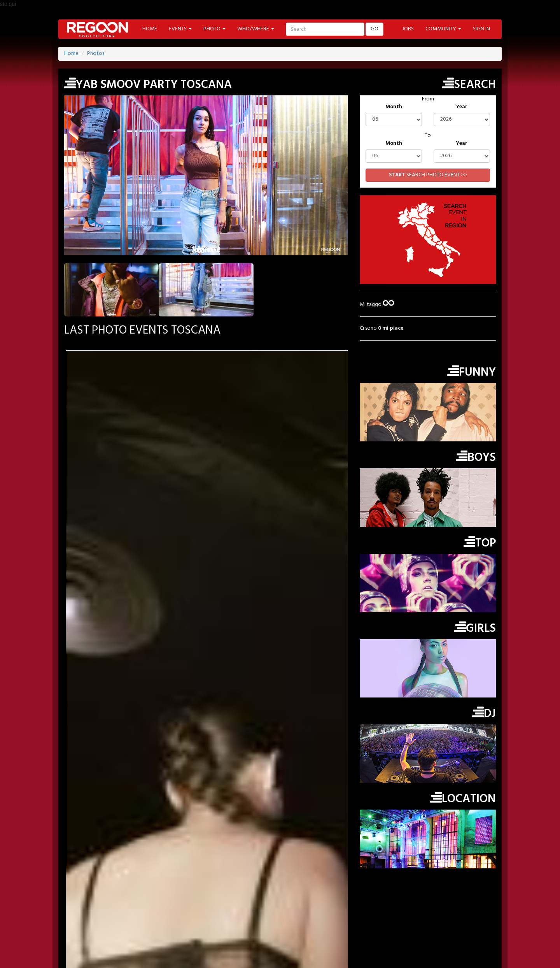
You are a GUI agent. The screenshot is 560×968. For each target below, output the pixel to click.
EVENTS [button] (180, 29)
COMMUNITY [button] (443, 29)
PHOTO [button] (214, 29)
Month (394, 107)
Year (462, 107)
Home (71, 54)
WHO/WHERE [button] (256, 29)
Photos (96, 54)
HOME (150, 29)
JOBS (408, 29)
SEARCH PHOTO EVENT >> (428, 175)
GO (374, 29)
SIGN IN (481, 29)
